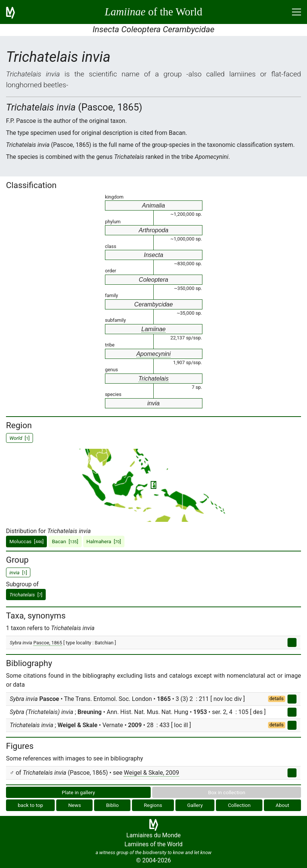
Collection (239, 805)
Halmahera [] (104, 541)
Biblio (112, 805)
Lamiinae (153, 329)
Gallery (195, 805)
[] (26, 595)
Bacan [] (65, 541)
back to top (30, 805)
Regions (153, 805)
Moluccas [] (26, 541)
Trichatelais (153, 379)
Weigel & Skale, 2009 (151, 773)
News (75, 805)
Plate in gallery (79, 792)
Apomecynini (154, 354)
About (282, 805)
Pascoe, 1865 (48, 643)
